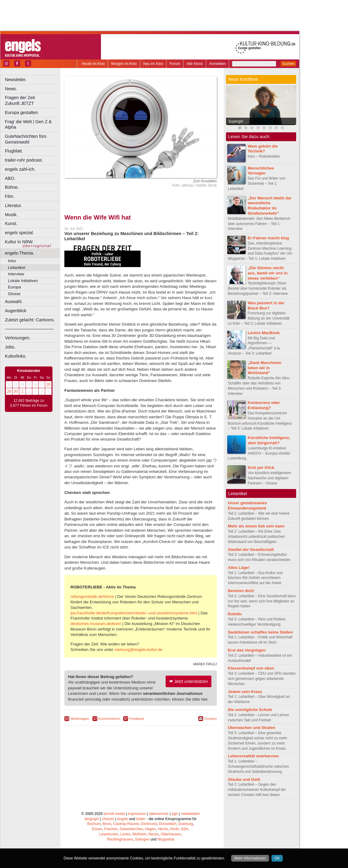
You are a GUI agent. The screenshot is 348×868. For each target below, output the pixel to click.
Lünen (125, 834)
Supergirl (236, 121)
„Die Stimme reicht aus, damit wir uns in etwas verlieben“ (267, 273)
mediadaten (190, 814)
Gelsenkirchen (131, 829)
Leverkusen (109, 834)
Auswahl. (14, 302)
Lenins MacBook (264, 333)
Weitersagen (80, 719)
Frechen (111, 829)
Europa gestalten (22, 113)
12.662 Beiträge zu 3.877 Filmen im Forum (29, 403)
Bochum (94, 824)
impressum (137, 814)
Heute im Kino (93, 64)
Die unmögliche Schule (250, 710)
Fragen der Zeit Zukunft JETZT (33, 100)
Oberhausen (171, 834)
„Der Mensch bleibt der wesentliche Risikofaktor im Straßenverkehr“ (270, 206)
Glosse (14, 294)
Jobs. (10, 347)
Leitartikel (16, 268)
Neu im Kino (153, 64)
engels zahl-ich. (20, 169)
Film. (10, 196)
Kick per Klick (261, 468)
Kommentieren (109, 719)
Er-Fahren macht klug (268, 238)
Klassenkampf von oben (251, 668)
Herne (163, 829)
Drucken (211, 719)
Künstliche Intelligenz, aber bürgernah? (269, 440)
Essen (97, 829)
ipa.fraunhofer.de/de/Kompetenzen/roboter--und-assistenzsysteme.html (134, 613)
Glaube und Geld (244, 779)
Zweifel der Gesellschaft (251, 550)
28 (48, 384)
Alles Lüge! (239, 568)
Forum (175, 64)
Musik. (11, 215)
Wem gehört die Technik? (263, 149)
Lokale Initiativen (23, 281)
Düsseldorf (168, 824)
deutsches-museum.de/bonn (96, 624)
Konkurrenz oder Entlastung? (264, 405)
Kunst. (11, 223)
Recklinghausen (120, 839)
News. (11, 89)
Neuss (153, 834)
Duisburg (186, 824)
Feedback (137, 719)
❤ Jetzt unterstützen (188, 681)
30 (16, 391)
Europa (14, 287)
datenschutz (159, 814)
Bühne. (12, 187)
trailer (141, 819)
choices (108, 819)
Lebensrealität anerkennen (253, 756)
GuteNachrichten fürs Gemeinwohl (26, 139)
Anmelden (217, 64)
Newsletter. (16, 80)
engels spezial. (19, 233)
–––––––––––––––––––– (29, 329)
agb (175, 814)
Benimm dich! (241, 591)
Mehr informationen (250, 858)
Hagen (151, 829)
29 (9, 391)
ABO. (10, 178)
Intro (12, 261)
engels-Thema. (20, 253)
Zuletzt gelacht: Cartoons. (30, 320)
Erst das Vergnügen (247, 650)
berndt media (114, 814)
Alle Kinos (195, 64)
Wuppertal (166, 839)
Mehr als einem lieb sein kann (256, 526)
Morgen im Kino (124, 64)
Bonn (107, 824)
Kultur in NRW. (19, 242)
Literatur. (13, 205)
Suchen (288, 64)
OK (277, 858)
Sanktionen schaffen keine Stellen (260, 632)
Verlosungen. (18, 338)
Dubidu (235, 614)
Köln (185, 829)
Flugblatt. (14, 151)
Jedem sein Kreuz (245, 692)
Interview (16, 274)
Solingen (142, 839)
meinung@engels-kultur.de (138, 650)
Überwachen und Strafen (251, 728)
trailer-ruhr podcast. (24, 160)
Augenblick (16, 311)
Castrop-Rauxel (126, 824)
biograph (92, 819)
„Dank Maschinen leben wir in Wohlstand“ (265, 368)
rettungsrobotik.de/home (92, 597)
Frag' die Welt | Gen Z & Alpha (28, 125)
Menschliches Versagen (261, 171)
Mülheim (139, 834)
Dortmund (149, 824)
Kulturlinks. (16, 356)
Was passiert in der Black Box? (266, 305)
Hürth (174, 829)
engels (122, 819)
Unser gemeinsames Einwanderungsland (247, 505)
